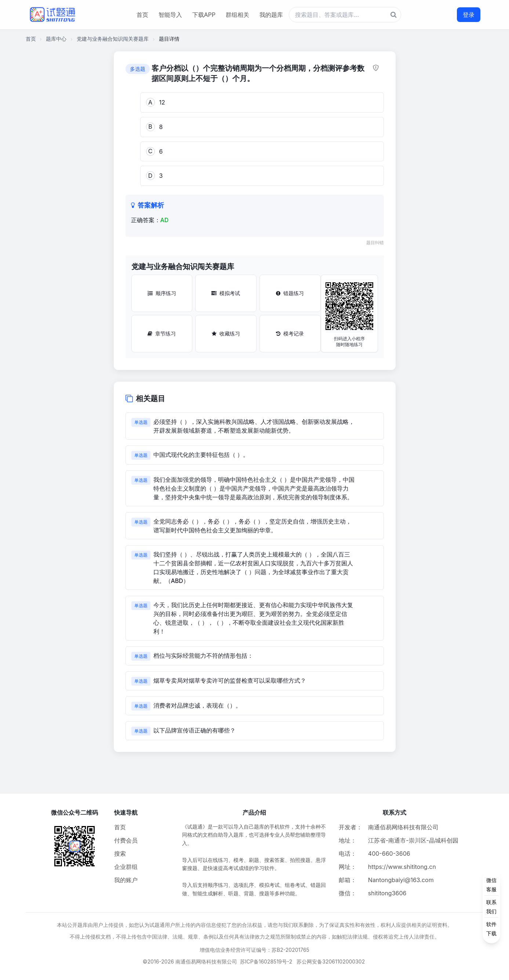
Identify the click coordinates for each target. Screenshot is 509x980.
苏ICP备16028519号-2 (266, 961)
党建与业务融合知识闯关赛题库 (113, 39)
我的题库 (271, 15)
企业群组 (126, 867)
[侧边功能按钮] (491, 907)
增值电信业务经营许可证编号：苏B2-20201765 (254, 950)
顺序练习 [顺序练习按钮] (162, 293)
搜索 (120, 854)
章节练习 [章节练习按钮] (162, 333)
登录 (469, 15)
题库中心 (56, 39)
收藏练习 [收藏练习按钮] (226, 333)
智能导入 (170, 15)
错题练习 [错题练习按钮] (290, 293)
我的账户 (126, 880)
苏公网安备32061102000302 (331, 961)
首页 (142, 15)
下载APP (204, 15)
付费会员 (126, 840)
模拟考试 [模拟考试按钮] (226, 293)
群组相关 (237, 15)
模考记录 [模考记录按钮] (290, 333)
